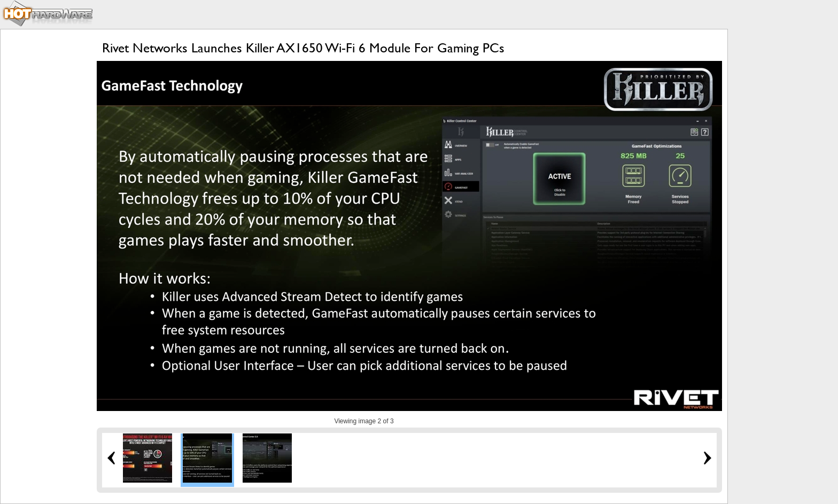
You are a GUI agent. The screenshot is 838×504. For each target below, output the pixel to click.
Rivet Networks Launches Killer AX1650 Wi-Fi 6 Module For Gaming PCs (303, 48)
